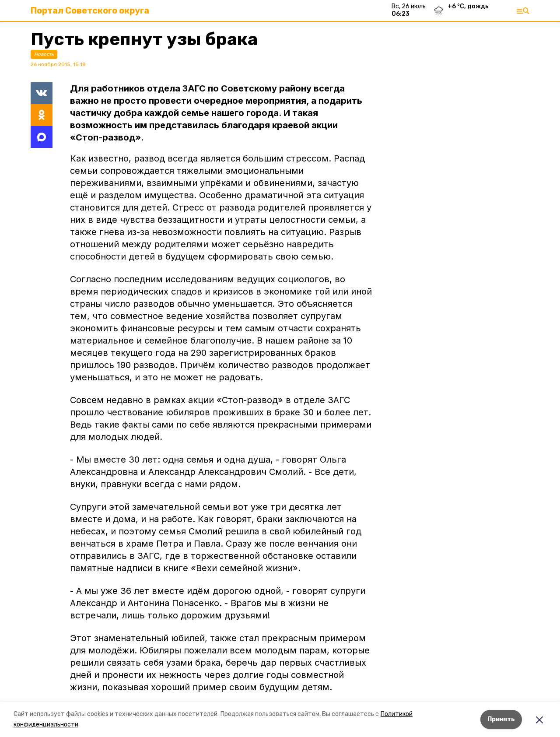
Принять (501, 719)
